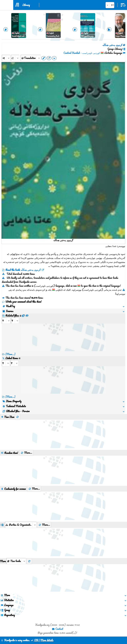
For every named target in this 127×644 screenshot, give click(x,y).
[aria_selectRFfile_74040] (6, 321)
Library (26, 5)
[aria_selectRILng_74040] (14, 363)
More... (26, 453)
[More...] (10, 354)
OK (34, 640)
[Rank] (15, 58)
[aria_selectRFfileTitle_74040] (15, 321)
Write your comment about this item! (22, 302)
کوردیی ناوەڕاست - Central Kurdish (82, 53)
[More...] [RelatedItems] (10, 397)
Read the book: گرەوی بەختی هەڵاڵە (23, 270)
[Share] (6, 58)
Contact (57, 629)
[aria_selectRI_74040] (6, 363)
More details (47, 640)
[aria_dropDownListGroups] (21, 525)
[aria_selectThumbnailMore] (16, 561)
